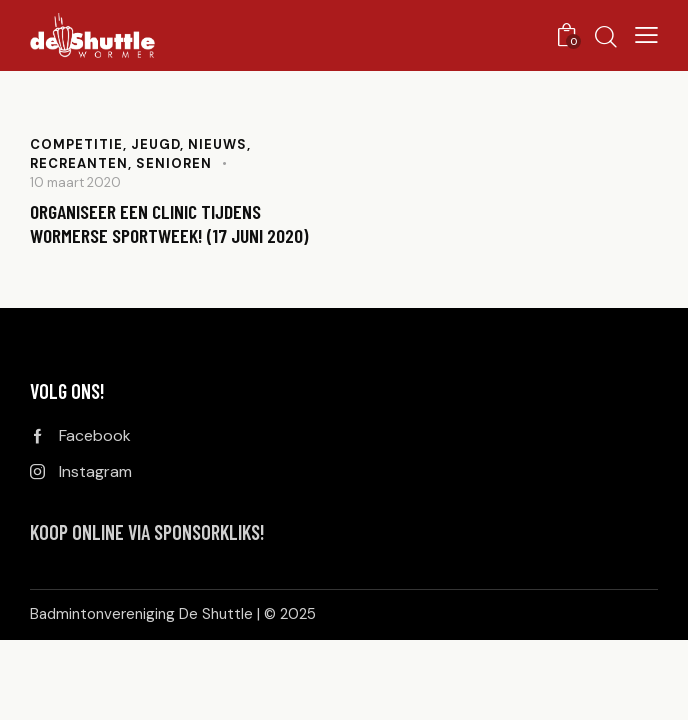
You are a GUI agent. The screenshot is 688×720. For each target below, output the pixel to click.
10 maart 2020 (75, 182)
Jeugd (155, 144)
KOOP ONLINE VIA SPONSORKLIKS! (147, 532)
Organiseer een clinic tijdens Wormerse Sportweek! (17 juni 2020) (170, 224)
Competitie (76, 144)
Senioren (174, 163)
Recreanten (79, 163)
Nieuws (217, 144)
